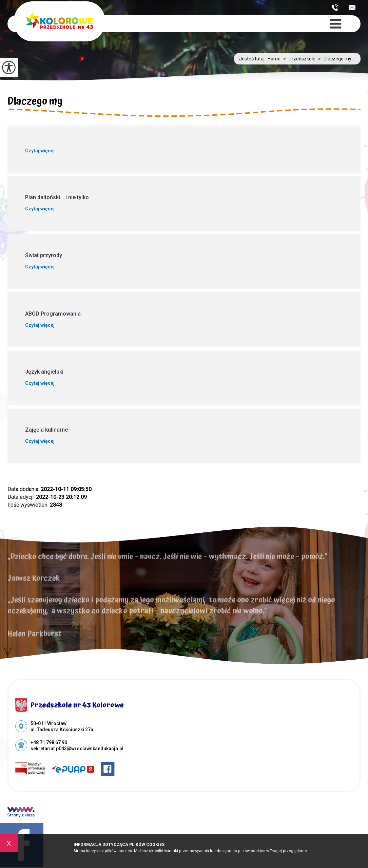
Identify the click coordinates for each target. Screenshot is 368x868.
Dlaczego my (35, 102)
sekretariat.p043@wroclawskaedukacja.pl (352, 7)
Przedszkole (298, 59)
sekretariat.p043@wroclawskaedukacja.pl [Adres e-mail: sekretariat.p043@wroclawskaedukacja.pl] (77, 749)
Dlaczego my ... (335, 59)
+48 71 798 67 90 (335, 7)
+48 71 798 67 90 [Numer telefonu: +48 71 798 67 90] (49, 742)
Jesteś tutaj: (253, 59)
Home (274, 59)
